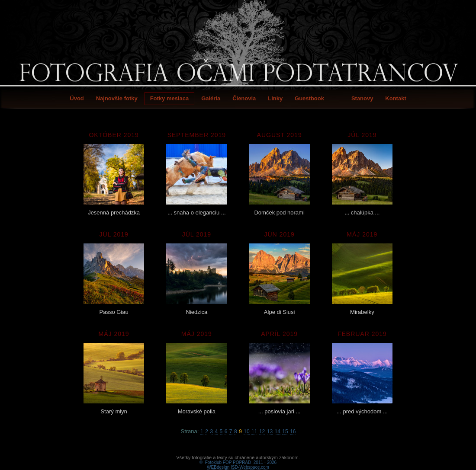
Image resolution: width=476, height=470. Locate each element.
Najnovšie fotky (117, 98)
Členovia (244, 98)
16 (293, 432)
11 (254, 432)
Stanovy (362, 98)
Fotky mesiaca (170, 98)
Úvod (77, 98)
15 (285, 432)
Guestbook (309, 98)
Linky (275, 98)
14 (278, 432)
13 (270, 432)
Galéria (211, 98)
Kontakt (396, 98)
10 (246, 432)
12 (262, 432)
